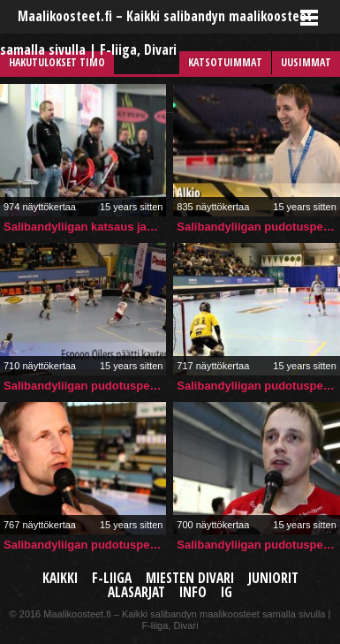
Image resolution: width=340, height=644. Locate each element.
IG (227, 592)
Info (193, 592)
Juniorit (273, 578)
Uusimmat (306, 62)
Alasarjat (136, 592)
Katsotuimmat (225, 62)
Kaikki (60, 578)
